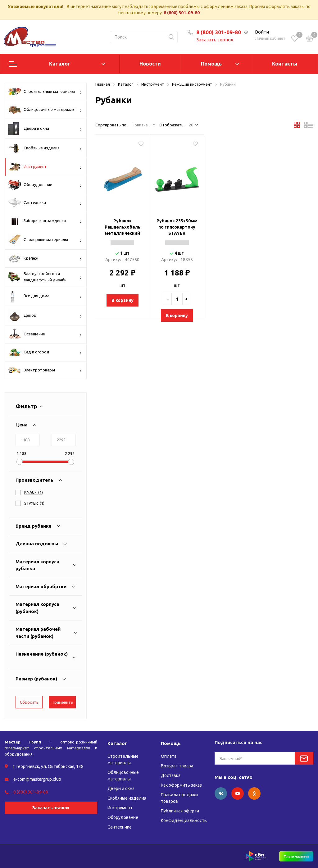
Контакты (285, 64)
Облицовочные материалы (45, 110)
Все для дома (45, 296)
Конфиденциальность (184, 820)
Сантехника (45, 203)
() (34, 492)
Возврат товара (177, 766)
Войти (262, 32)
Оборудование (45, 185)
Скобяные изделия (45, 148)
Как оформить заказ (181, 785)
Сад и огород (45, 352)
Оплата (169, 756)
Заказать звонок (215, 40)
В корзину (123, 300)
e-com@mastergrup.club (37, 779)
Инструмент (45, 167)
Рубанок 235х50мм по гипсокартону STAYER (177, 227)
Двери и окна (45, 129)
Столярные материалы (45, 240)
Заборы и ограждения (45, 221)
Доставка (171, 775)
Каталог (60, 64)
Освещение (45, 334)
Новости (150, 64)
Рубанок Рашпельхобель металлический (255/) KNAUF (123, 227)
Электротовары (45, 371)
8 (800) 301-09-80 (182, 13)
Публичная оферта (180, 811)
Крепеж (45, 259)
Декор (45, 316)
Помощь (211, 64)
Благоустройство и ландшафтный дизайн (45, 277)
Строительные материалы (45, 92)
